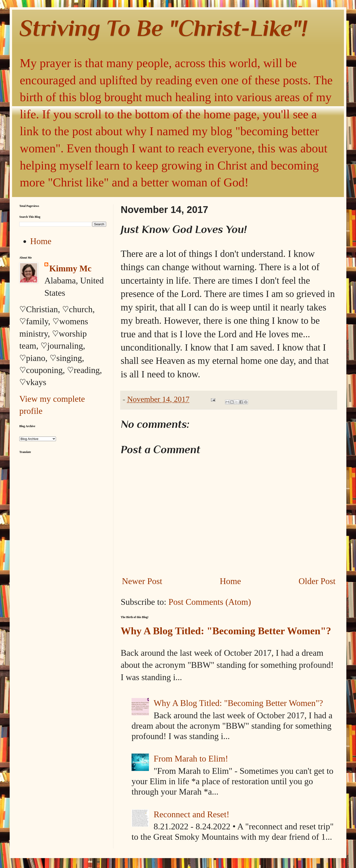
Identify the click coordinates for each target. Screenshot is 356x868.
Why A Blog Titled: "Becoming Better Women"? (226, 631)
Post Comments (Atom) (210, 602)
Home (230, 581)
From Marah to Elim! (191, 759)
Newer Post (142, 581)
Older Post (317, 581)
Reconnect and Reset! (191, 814)
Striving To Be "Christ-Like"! (163, 28)
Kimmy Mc (70, 268)
